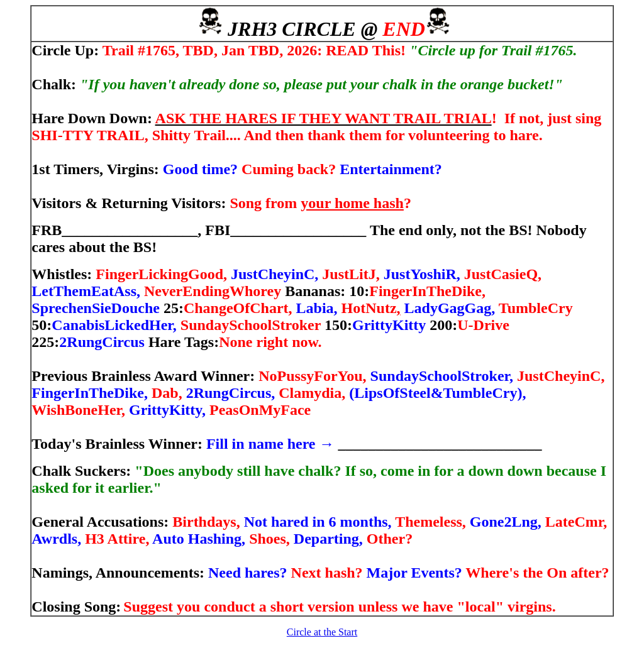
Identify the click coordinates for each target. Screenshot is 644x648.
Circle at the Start (322, 632)
